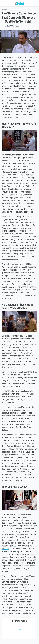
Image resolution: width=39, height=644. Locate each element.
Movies (4, 10)
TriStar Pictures (32, 330)
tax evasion (9, 298)
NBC (37, 51)
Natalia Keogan (9, 25)
